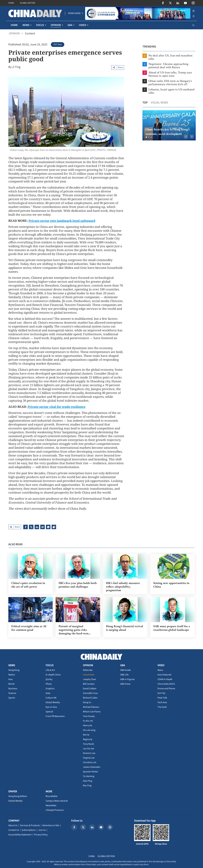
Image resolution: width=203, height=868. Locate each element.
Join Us (42, 830)
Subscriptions (29, 830)
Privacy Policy (41, 834)
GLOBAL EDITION (28, 3)
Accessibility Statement (20, 834)
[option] (168, 125)
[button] (145, 137)
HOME (14, 25)
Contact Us (14, 830)
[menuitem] (74, 13)
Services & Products (30, 825)
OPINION (14, 34)
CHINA (11, 3)
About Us (13, 825)
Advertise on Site (51, 825)
